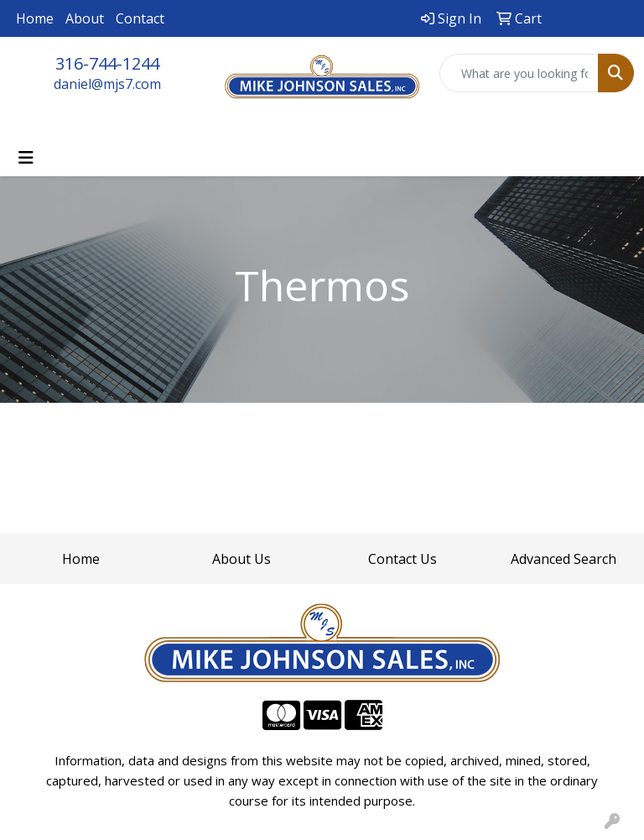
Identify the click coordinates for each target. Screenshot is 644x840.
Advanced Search (563, 559)
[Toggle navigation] (26, 158)
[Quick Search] (519, 73)
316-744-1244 (107, 63)
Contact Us (402, 559)
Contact (140, 18)
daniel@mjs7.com (107, 84)
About (85, 18)
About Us (241, 559)
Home (35, 18)
